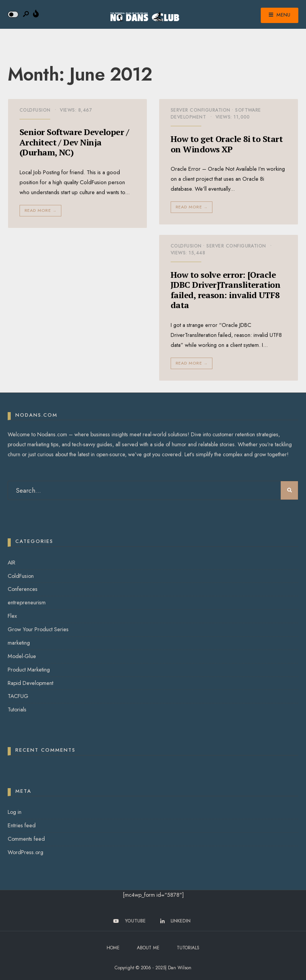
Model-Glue (22, 656)
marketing (19, 643)
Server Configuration (201, 110)
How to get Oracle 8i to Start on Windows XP (227, 144)
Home (113, 948)
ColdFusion (35, 110)
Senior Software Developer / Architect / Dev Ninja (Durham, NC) (74, 142)
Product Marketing (29, 670)
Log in (15, 812)
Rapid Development (30, 683)
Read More (41, 210)
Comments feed (26, 839)
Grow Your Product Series (38, 629)
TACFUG (18, 696)
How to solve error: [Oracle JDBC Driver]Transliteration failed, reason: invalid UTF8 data (225, 290)
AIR (12, 563)
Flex (12, 616)
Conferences (23, 589)
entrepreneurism (27, 602)
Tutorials (17, 709)
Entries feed (22, 825)
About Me (148, 948)
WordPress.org (25, 852)
